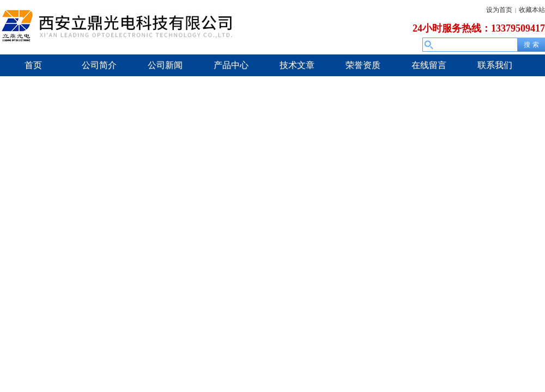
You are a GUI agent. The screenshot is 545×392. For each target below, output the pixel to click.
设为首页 (499, 10)
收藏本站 (532, 10)
